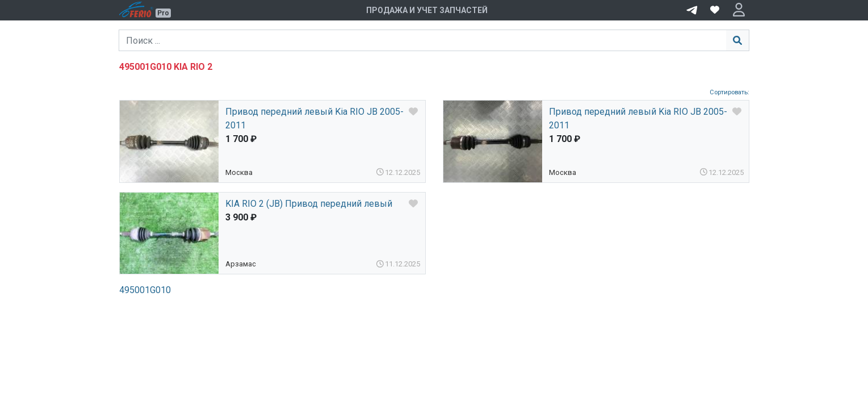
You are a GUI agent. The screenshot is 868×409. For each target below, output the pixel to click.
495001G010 (145, 290)
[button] (739, 10)
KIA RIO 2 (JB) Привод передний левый (309, 204)
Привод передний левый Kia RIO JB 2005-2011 (315, 118)
